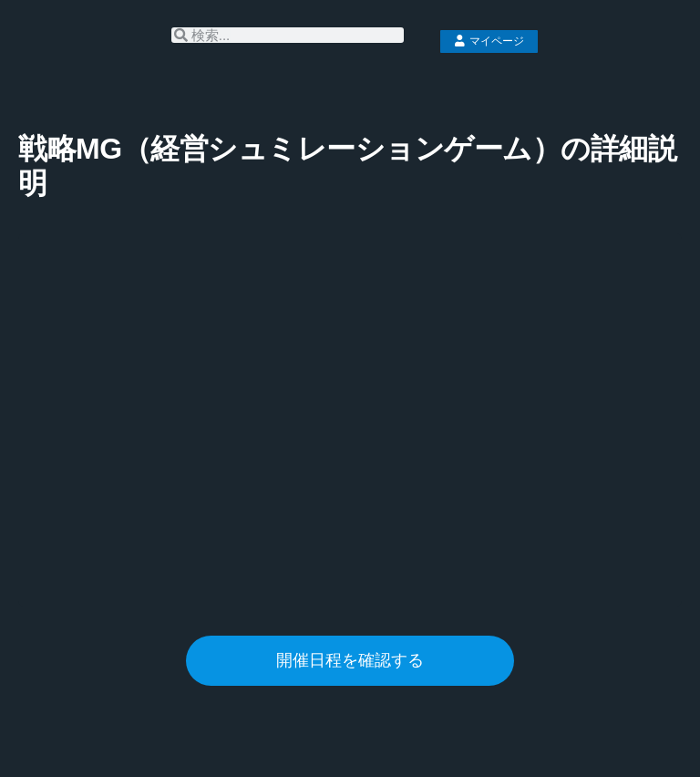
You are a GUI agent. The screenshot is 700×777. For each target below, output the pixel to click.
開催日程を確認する (350, 660)
